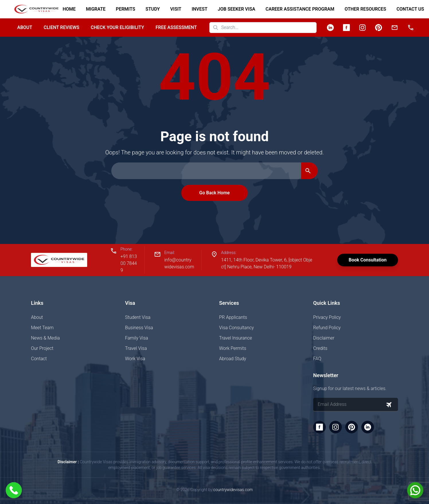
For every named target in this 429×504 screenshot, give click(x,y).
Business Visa (139, 328)
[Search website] (263, 28)
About (25, 27)
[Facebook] (346, 28)
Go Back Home (214, 193)
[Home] (34, 9)
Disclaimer (324, 338)
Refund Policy (327, 328)
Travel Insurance (236, 338)
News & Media (45, 338)
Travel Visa (136, 348)
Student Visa (138, 317)
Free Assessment (176, 27)
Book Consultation (368, 260)
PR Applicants (233, 317)
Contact (39, 359)
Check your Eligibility (117, 27)
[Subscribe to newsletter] (389, 405)
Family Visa (136, 338)
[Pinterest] (379, 28)
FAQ (317, 359)
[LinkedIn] (330, 28)
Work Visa (135, 359)
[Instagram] (362, 28)
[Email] (395, 28)
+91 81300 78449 (129, 263)
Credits (320, 348)
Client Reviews (61, 27)
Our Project (42, 348)
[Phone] (411, 28)
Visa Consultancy (236, 328)
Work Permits (233, 348)
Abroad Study (233, 359)
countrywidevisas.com (233, 490)
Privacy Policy (327, 317)
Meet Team (42, 328)
